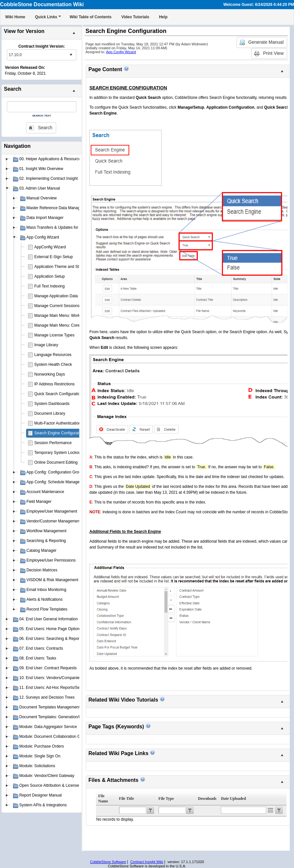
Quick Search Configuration (58, 394)
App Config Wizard (121, 52)
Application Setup (49, 276)
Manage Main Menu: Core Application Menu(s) (75, 325)
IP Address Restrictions (54, 384)
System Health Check (53, 364)
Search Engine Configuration (59, 433)
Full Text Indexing (49, 286)
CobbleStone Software (108, 862)
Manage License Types (54, 335)
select (71, 55)
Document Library (50, 413)
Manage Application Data (56, 296)
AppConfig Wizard (50, 247)
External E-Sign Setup (54, 257)
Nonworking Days (50, 374)
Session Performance (53, 443)
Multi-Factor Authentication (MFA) (63, 423)
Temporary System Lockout (58, 453)
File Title (127, 798)
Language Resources (53, 355)
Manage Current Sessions (57, 306)
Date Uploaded (233, 798)
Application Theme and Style (59, 267)
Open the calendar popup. (271, 810)
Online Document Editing (56, 462)
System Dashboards (52, 404)
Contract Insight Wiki (147, 862)
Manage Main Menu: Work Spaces (64, 316)
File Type (166, 798)
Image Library (46, 345)
